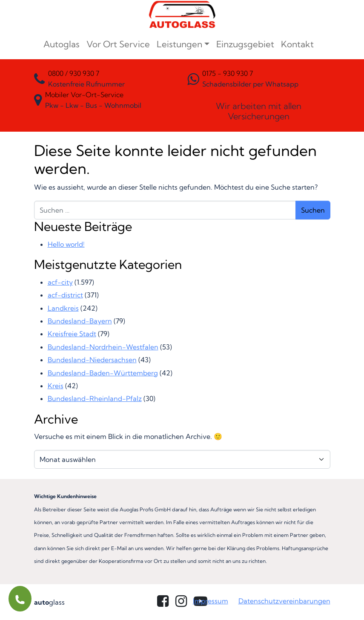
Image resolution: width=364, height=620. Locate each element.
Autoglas (62, 44)
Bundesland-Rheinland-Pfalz (95, 398)
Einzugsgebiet (245, 44)
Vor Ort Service (118, 44)
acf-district (65, 295)
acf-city (60, 282)
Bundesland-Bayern (80, 321)
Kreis (56, 386)
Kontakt (297, 44)
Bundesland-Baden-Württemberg (103, 373)
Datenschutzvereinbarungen (284, 601)
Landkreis (63, 308)
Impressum (211, 601)
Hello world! (66, 244)
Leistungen (179, 44)
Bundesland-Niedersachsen (92, 360)
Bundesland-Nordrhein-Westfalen (103, 347)
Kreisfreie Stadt (72, 334)
